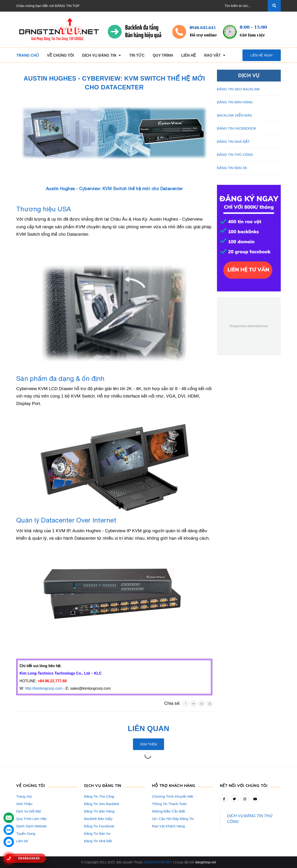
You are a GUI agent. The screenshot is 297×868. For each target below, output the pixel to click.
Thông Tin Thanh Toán (169, 804)
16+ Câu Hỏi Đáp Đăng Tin (173, 819)
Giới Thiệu (24, 804)
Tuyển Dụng (26, 834)
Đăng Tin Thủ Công (99, 796)
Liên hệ (22, 841)
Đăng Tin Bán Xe (97, 834)
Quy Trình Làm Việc (32, 819)
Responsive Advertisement (249, 326)
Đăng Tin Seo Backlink (102, 804)
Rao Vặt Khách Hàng (168, 826)
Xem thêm (148, 744)
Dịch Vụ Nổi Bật (29, 811)
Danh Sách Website (32, 826)
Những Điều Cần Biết (169, 811)
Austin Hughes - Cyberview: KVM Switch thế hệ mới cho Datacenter (114, 189)
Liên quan (149, 728)
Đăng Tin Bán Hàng (99, 811)
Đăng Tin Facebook (99, 826)
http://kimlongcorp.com (44, 688)
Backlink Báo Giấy (98, 819)
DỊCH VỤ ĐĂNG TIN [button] (103, 785)
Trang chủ (24, 796)
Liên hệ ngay (262, 55)
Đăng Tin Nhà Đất (98, 841)
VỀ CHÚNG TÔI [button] (31, 785)
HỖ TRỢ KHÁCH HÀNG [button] (174, 785)
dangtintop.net (206, 862)
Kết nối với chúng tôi (244, 785)
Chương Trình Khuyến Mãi (173, 796)
